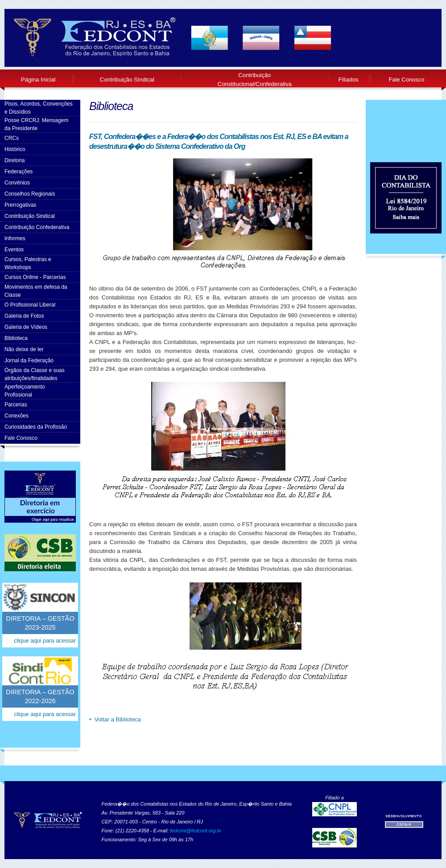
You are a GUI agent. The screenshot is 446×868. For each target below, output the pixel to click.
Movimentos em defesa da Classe (36, 291)
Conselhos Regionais (30, 194)
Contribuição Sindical (127, 80)
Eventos (14, 250)
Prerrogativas (20, 205)
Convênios (17, 183)
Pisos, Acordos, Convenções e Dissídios (39, 108)
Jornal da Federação (29, 360)
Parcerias (16, 405)
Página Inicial (38, 80)
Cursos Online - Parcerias (35, 277)
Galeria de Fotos (24, 316)
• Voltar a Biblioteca (115, 719)
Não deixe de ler (24, 349)
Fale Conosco (406, 80)
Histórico (15, 149)
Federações (19, 172)
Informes (15, 238)
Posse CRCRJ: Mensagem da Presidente (36, 124)
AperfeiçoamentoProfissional (25, 391)
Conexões (17, 416)
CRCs (12, 138)
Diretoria (14, 160)
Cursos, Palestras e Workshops (28, 263)
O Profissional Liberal (30, 305)
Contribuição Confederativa (37, 227)
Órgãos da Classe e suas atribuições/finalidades (35, 374)
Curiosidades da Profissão (36, 427)
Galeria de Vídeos (26, 327)
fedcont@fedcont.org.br (196, 831)
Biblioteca (16, 338)
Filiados (349, 80)
